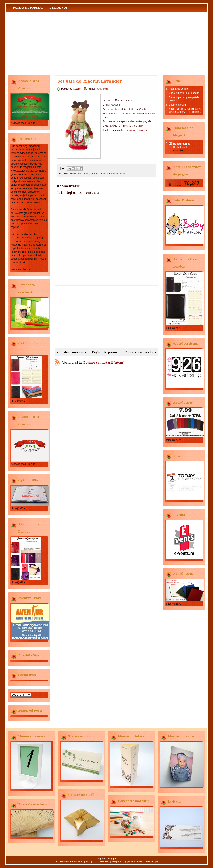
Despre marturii (177, 105)
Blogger (112, 859)
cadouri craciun (98, 173)
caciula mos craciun (79, 173)
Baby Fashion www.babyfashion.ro (48, 43)
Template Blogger (121, 861)
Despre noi (58, 8)
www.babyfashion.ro (137, 130)
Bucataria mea (182, 144)
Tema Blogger (151, 861)
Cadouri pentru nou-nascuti (184, 93)
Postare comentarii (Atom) (104, 363)
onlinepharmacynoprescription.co (82, 861)
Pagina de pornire (28, 8)
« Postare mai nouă (71, 352)
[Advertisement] (106, 317)
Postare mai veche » (141, 352)
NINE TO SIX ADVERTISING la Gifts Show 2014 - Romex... (185, 110)
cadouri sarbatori (116, 173)
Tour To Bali (137, 861)
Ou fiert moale (181, 147)
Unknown (102, 89)
